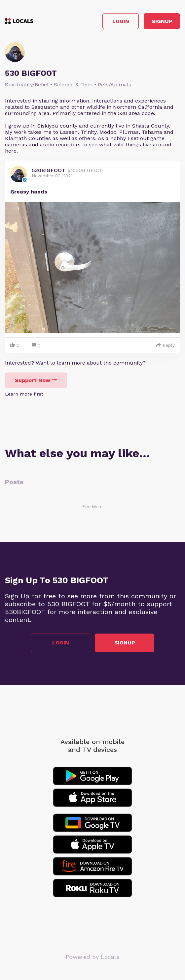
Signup (162, 21)
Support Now (36, 380)
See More (93, 507)
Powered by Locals (93, 957)
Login (121, 21)
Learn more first (24, 394)
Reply (166, 345)
